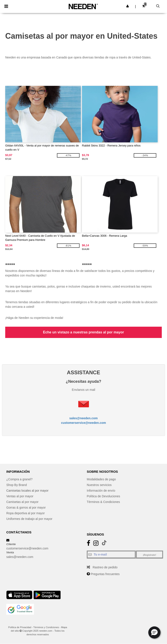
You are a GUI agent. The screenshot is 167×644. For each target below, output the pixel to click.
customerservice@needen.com (84, 423)
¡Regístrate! (149, 555)
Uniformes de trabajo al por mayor (29, 519)
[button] (128, 6)
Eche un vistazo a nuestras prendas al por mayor (84, 332)
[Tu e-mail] (111, 554)
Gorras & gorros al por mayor (26, 508)
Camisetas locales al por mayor (28, 491)
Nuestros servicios (99, 485)
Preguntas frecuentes (105, 574)
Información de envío (101, 491)
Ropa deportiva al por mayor (26, 513)
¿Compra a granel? (19, 479)
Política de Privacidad (20, 627)
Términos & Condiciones (103, 502)
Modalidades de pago (101, 479)
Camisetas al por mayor (22, 502)
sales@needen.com (83, 418)
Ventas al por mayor (20, 496)
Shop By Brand (17, 485)
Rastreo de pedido (105, 567)
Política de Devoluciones (103, 496)
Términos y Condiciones (46, 627)
